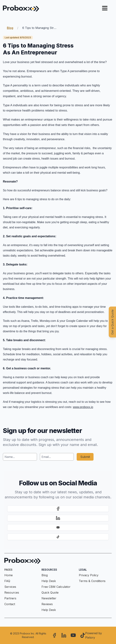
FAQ (7, 581)
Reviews (47, 604)
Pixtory (90, 637)
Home (9, 575)
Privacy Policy (89, 575)
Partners (10, 598)
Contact (10, 604)
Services (10, 587)
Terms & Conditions (92, 581)
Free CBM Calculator (56, 587)
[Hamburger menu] (105, 8)
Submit (85, 457)
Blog (10, 28)
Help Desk (49, 581)
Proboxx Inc (27, 633)
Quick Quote (50, 593)
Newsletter (49, 598)
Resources (12, 593)
